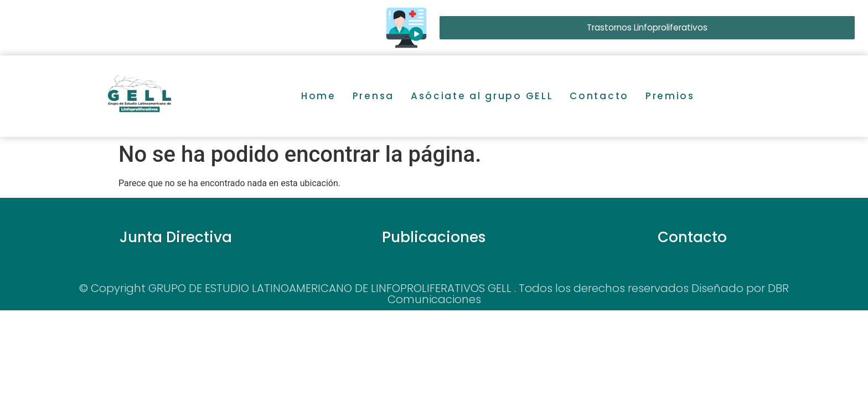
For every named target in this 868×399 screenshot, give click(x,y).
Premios (670, 96)
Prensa (373, 96)
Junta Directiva (176, 237)
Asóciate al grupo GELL (482, 96)
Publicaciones (434, 237)
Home (319, 96)
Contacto (599, 96)
